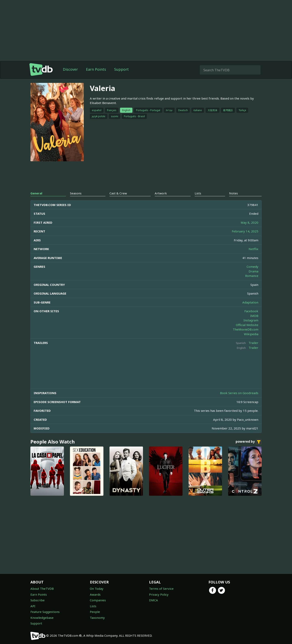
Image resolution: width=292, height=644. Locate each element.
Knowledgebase (42, 618)
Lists (93, 606)
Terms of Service (161, 589)
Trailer (253, 343)
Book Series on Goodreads (239, 393)
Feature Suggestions (45, 612)
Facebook (251, 311)
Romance (252, 276)
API (33, 606)
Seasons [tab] (76, 193)
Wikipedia (251, 334)
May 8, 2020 (250, 222)
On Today (97, 589)
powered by (249, 442)
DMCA (154, 600)
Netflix (253, 249)
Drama (253, 271)
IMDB (254, 316)
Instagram (251, 320)
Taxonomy (97, 618)
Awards (95, 594)
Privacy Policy (159, 594)
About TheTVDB (42, 589)
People (95, 612)
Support (121, 69)
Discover (70, 69)
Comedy (252, 267)
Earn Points (96, 69)
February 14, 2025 (245, 231)
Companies (98, 600)
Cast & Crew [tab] (118, 193)
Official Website (247, 325)
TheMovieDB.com (246, 329)
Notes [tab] (233, 193)
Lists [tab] (198, 193)
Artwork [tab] (161, 193)
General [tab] (36, 193)
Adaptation (250, 302)
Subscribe (38, 600)
